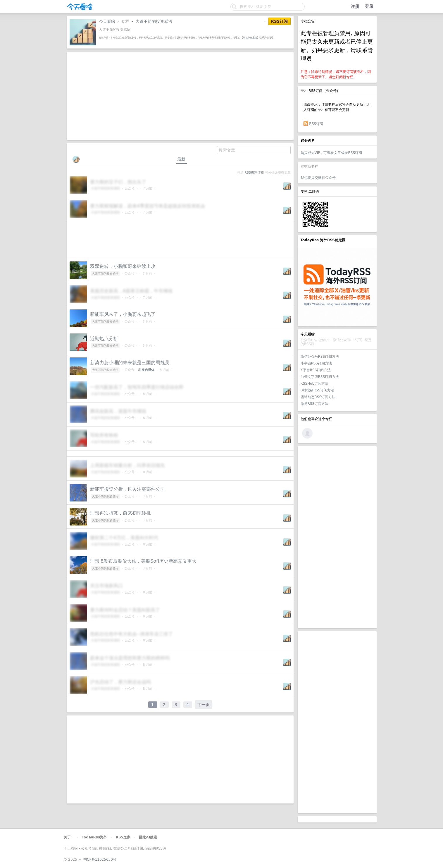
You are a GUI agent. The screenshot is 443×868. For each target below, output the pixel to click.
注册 (355, 6)
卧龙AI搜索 (148, 837)
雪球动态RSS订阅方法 (318, 397)
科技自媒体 (146, 370)
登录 (369, 6)
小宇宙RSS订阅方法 (316, 363)
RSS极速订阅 (254, 173)
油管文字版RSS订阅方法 (320, 377)
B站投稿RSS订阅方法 (318, 390)
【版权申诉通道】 (250, 37)
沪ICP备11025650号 (99, 860)
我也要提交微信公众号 (318, 178)
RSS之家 (123, 837)
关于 (67, 837)
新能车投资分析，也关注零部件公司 (127, 489)
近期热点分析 (104, 339)
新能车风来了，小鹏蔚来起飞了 (123, 314)
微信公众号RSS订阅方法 (320, 357)
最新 (181, 159)
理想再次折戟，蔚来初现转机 (120, 513)
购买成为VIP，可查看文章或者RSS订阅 (331, 153)
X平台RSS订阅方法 (316, 370)
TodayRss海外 (95, 837)
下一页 (204, 705)
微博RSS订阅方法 (315, 404)
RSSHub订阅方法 (315, 384)
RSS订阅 (316, 124)
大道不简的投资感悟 (154, 21)
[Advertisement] (337, 537)
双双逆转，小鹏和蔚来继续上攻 (123, 266)
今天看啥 (107, 21)
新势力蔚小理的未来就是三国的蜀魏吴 (130, 363)
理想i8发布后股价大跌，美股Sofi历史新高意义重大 (143, 561)
